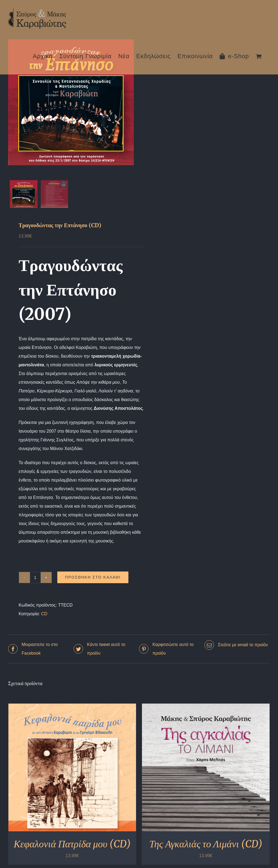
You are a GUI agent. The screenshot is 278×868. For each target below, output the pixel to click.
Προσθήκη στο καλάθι (93, 579)
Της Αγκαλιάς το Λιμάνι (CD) (206, 846)
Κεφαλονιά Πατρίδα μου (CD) (72, 846)
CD (44, 616)
